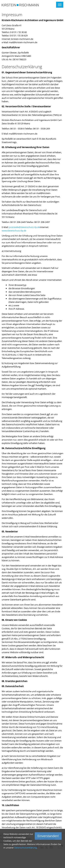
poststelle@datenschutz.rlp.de (24, 227)
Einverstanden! (48, 836)
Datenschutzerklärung (25, 848)
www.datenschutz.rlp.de (14, 231)
